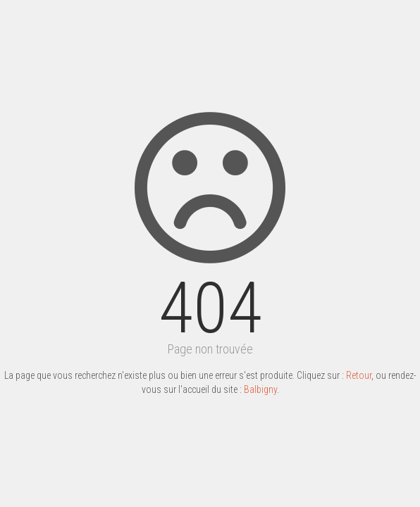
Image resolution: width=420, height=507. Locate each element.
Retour (359, 375)
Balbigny (260, 389)
